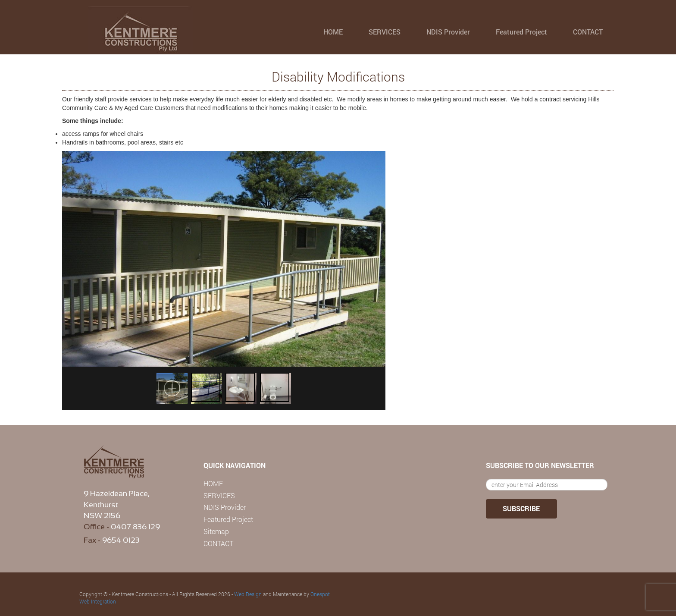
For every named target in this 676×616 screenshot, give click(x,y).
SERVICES (385, 32)
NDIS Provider (448, 32)
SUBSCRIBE (521, 508)
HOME (333, 32)
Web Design (248, 594)
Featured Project (521, 32)
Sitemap (216, 531)
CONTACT (588, 32)
